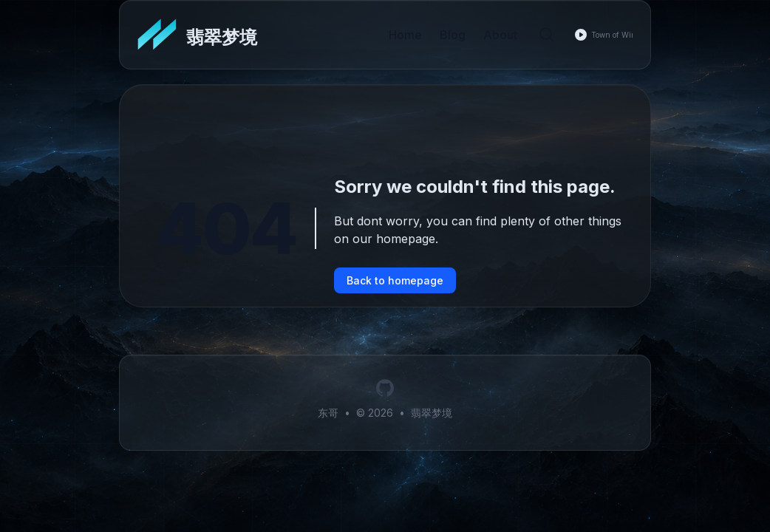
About (500, 35)
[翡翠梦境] (197, 35)
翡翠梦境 (432, 413)
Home (405, 35)
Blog (453, 35)
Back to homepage (395, 280)
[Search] (547, 35)
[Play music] (581, 35)
